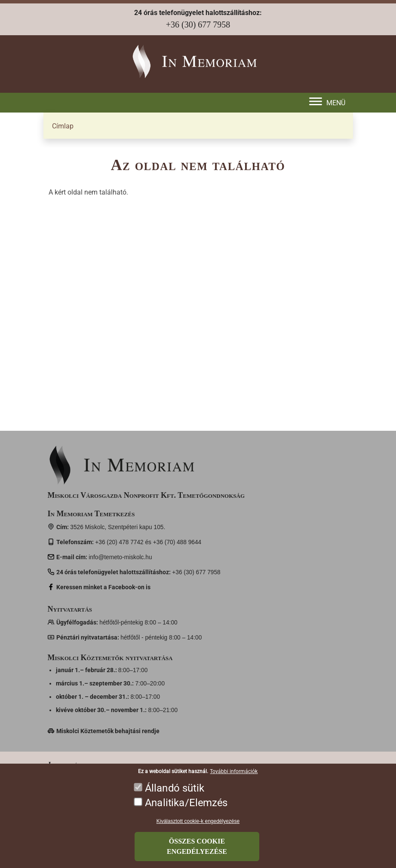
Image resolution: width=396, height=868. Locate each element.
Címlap (63, 126)
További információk (234, 779)
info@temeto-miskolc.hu (120, 557)
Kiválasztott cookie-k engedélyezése (198, 828)
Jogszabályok (71, 764)
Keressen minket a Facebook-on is (103, 587)
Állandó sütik (175, 795)
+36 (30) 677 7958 (198, 24)
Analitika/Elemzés (186, 810)
